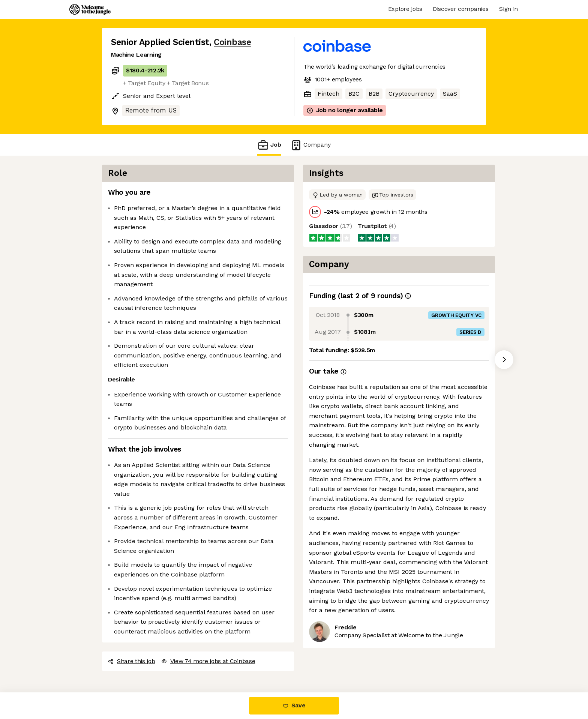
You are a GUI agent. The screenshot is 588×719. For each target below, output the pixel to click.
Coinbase (232, 42)
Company (310, 145)
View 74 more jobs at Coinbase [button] (208, 661)
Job (269, 145)
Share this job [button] (132, 661)
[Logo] (90, 9)
